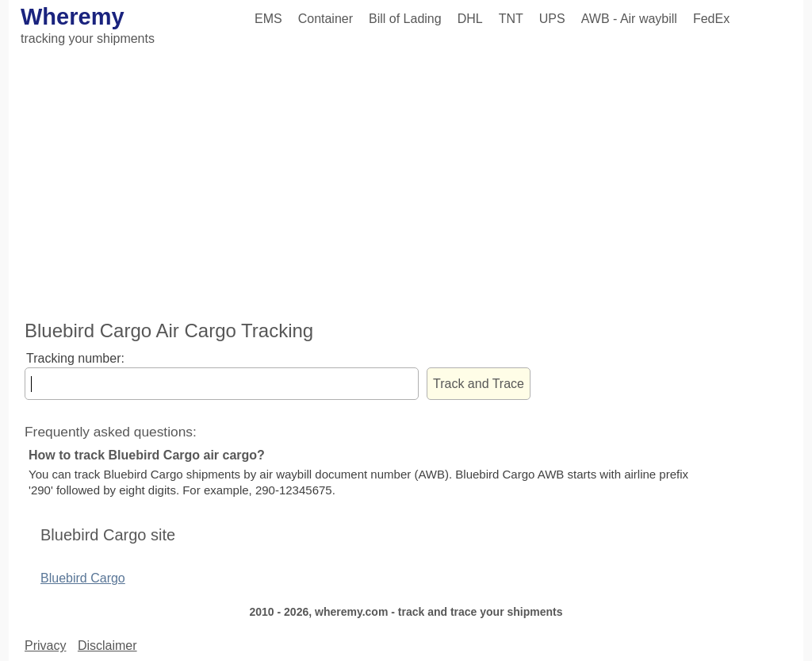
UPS (552, 19)
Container (326, 19)
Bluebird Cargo (83, 578)
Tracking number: (75, 358)
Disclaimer (107, 646)
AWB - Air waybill (629, 19)
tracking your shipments (88, 38)
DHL (470, 19)
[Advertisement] (406, 185)
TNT (511, 19)
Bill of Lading (405, 19)
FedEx (711, 19)
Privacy (45, 646)
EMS (268, 19)
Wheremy (73, 17)
